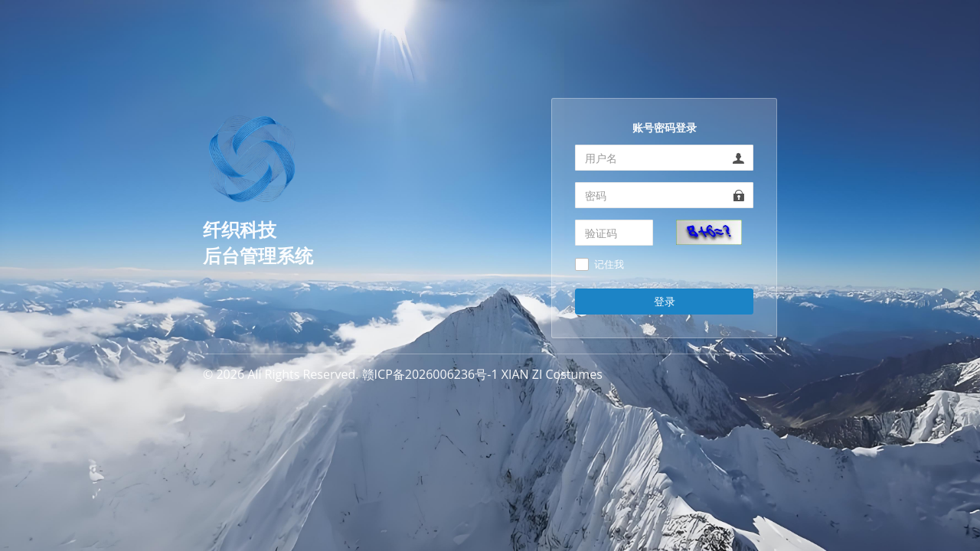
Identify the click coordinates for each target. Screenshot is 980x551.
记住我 (609, 265)
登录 (665, 301)
